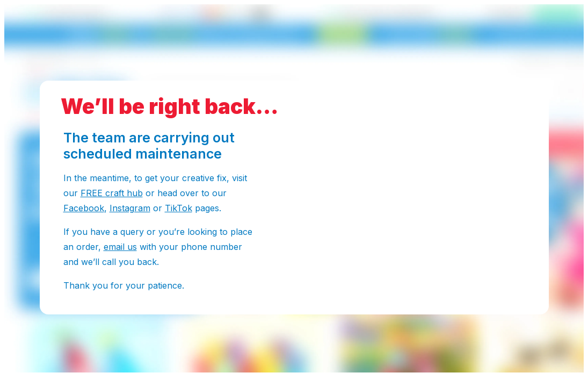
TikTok (179, 208)
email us (120, 247)
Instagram (130, 208)
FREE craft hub (112, 193)
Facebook (84, 208)
